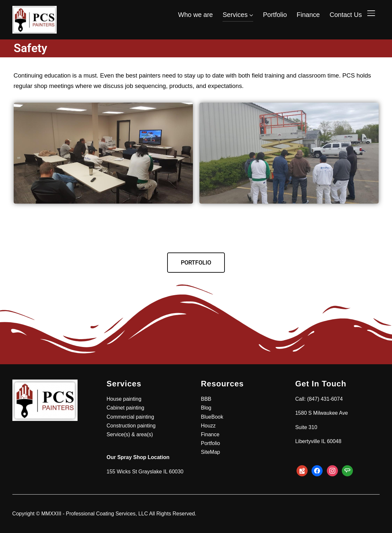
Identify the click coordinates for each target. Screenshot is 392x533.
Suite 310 (306, 427)
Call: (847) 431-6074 (319, 399)
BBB (206, 399)
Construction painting (131, 426)
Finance (308, 15)
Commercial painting (130, 417)
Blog (206, 408)
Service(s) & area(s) (130, 434)
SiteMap (210, 452)
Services (235, 15)
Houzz (208, 426)
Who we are (196, 15)
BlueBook (212, 417)
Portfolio (275, 15)
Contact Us (346, 15)
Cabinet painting (125, 408)
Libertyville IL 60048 (318, 441)
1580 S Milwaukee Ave (322, 413)
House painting (124, 399)
